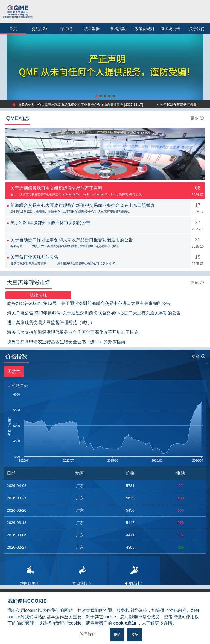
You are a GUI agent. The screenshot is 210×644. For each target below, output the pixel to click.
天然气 (14, 371)
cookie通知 (125, 623)
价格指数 (118, 29)
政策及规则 (144, 29)
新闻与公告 (171, 29)
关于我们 (197, 29)
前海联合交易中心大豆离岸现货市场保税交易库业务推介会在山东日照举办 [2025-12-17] (81, 105)
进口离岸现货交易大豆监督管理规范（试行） (51, 323)
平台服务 (66, 29)
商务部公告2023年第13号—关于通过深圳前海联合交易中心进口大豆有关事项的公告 (89, 303)
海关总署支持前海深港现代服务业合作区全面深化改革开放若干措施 (73, 332)
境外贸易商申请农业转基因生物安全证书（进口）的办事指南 (66, 342)
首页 (13, 29)
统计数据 (92, 29)
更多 (198, 118)
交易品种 (39, 29)
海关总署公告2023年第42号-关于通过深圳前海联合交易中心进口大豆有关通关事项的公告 (94, 313)
